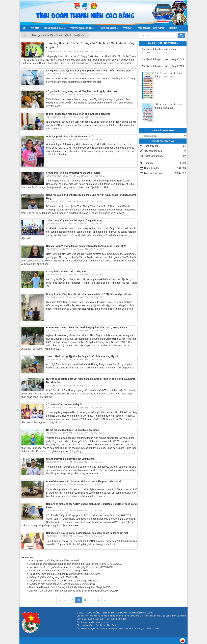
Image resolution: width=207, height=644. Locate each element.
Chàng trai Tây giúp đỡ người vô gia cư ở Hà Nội (73, 173)
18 (78, 600)
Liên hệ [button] (173, 28)
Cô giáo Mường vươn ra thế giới (64, 405)
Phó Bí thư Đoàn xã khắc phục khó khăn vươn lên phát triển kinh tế (84, 481)
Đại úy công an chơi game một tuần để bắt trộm (61, 571)
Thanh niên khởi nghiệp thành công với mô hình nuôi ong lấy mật (83, 356)
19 (85, 600)
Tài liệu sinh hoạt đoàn (163, 43)
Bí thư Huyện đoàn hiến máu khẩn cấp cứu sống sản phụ (78, 114)
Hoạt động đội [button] (109, 29)
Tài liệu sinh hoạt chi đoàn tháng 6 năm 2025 (168, 106)
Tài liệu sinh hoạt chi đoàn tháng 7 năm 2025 (168, 75)
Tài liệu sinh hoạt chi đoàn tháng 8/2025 (163, 66)
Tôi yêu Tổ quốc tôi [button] (82, 29)
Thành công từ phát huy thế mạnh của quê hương (74, 221)
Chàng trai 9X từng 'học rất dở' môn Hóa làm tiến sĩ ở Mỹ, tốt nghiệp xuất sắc (89, 294)
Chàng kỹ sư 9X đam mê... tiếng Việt (66, 272)
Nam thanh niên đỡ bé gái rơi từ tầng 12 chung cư (62, 584)
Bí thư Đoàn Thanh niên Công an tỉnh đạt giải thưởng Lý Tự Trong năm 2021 (88, 328)
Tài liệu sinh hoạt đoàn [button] (151, 28)
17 (72, 600)
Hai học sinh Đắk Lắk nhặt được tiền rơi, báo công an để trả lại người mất (87, 533)
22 (98, 600)
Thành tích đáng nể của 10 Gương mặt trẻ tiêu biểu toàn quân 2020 (71, 587)
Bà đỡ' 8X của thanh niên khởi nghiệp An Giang (73, 430)
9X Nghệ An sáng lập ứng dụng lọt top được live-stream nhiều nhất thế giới (88, 71)
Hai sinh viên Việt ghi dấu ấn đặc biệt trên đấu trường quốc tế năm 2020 (86, 246)
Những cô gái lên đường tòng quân (54, 577)
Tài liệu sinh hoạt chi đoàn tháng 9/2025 (163, 59)
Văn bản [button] (128, 28)
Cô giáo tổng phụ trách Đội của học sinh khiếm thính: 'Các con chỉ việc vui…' (76, 564)
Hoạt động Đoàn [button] (55, 29)
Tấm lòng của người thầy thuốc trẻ (54, 560)
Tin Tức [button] (35, 28)
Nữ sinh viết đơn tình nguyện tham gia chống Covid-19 (64, 574)
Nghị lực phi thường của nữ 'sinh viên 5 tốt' (70, 137)
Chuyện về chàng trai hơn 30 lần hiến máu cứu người (64, 581)
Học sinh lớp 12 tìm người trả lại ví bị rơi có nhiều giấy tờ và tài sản (71, 567)
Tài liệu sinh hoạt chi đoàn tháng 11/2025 (159, 51)
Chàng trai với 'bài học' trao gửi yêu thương (70, 459)
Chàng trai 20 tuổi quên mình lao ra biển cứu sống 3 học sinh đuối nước (73, 591)
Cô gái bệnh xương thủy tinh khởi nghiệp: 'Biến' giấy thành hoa (82, 91)
